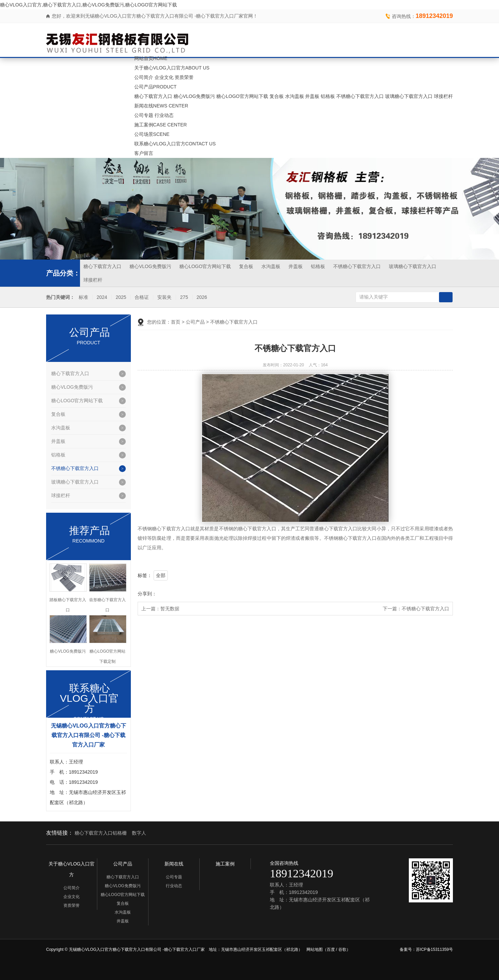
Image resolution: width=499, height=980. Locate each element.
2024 (102, 297)
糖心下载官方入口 (153, 96)
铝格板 (328, 96)
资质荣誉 (184, 77)
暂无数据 (170, 609)
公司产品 (155, 87)
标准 (83, 297)
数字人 (139, 833)
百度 (331, 950)
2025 (121, 297)
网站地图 (315, 950)
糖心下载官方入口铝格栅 (101, 833)
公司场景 (152, 134)
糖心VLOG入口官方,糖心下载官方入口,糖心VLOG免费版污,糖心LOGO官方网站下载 (88, 5)
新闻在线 (161, 106)
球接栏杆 (443, 96)
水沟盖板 (295, 96)
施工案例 (161, 125)
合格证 (142, 297)
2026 (202, 297)
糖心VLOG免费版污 (194, 96)
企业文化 (164, 77)
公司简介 (144, 77)
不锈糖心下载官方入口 (360, 96)
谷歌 (342, 950)
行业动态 (164, 115)
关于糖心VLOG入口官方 (172, 68)
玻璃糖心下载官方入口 (409, 96)
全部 (161, 575)
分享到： (147, 594)
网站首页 (151, 58)
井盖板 (312, 96)
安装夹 (164, 297)
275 (184, 297)
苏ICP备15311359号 (434, 950)
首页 (176, 322)
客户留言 (144, 153)
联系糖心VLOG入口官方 (175, 144)
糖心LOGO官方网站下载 (242, 96)
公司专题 (144, 115)
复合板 (277, 96)
